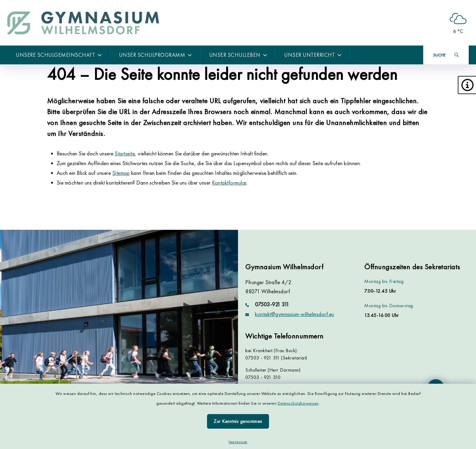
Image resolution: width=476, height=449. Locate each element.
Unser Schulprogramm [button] (156, 55)
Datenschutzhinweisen (298, 403)
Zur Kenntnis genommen (238, 421)
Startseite (125, 153)
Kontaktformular (229, 183)
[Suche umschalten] (446, 55)
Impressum (238, 442)
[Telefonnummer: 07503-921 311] (297, 304)
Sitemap (121, 173)
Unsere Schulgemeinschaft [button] (59, 55)
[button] (467, 85)
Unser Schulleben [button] (238, 55)
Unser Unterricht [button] (313, 55)
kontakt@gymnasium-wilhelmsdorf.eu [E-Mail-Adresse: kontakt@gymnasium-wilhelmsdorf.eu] (295, 314)
